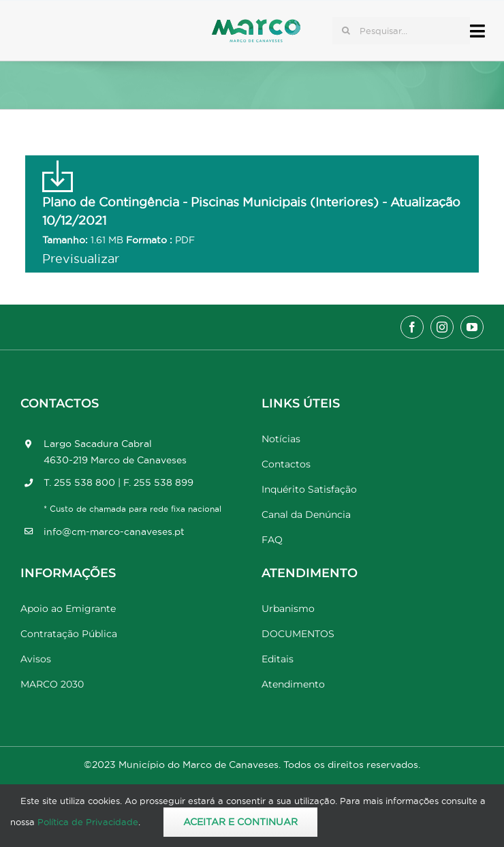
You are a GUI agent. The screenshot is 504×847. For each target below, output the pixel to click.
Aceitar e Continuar (240, 822)
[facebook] (412, 327)
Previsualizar (81, 259)
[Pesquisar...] (401, 31)
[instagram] (442, 327)
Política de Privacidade (88, 822)
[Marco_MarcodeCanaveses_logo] (256, 25)
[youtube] (472, 327)
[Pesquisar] (346, 31)
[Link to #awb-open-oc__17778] (477, 31)
